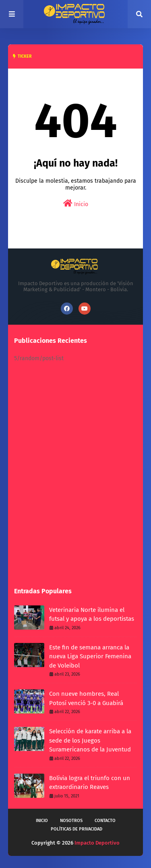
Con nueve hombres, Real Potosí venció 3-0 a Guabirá (86, 698)
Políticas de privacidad (77, 829)
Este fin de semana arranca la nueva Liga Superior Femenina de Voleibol (90, 656)
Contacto (105, 821)
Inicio (76, 203)
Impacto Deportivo (97, 843)
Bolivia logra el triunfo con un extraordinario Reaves (90, 783)
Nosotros (71, 821)
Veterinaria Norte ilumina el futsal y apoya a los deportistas (92, 614)
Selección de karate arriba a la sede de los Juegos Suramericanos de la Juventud (90, 740)
